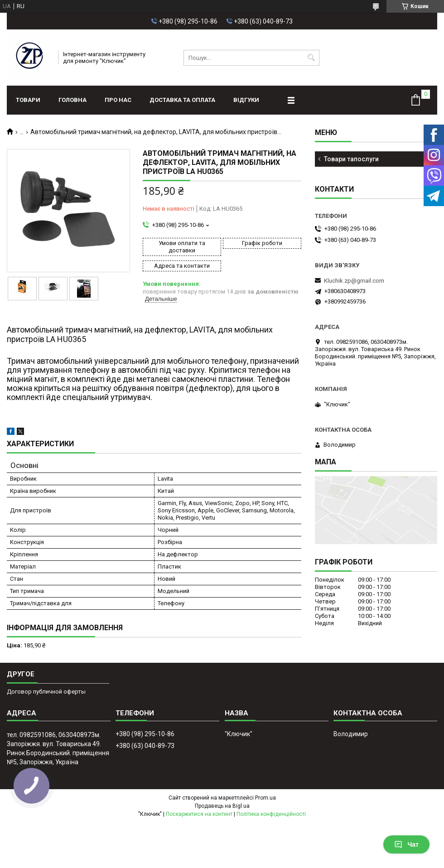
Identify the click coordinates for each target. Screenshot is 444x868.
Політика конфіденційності (271, 814)
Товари (28, 100)
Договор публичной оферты (46, 692)
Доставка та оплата (182, 100)
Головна (72, 100)
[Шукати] (311, 58)
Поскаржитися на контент (199, 814)
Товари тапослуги (351, 159)
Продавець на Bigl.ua (222, 806)
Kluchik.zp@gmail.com (354, 281)
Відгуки (246, 100)
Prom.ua (265, 798)
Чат (406, 844)
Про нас (118, 100)
